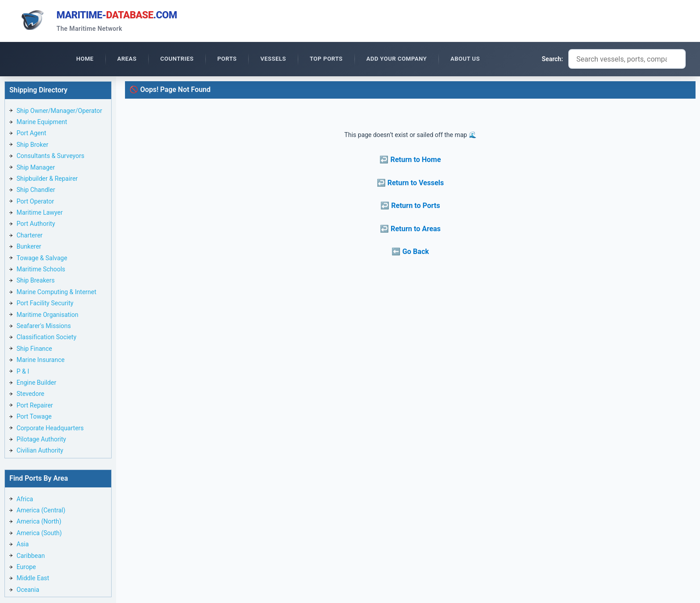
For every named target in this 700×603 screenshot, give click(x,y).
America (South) (39, 534)
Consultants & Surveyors (50, 157)
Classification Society (46, 338)
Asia (23, 545)
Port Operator (35, 203)
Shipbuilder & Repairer (47, 180)
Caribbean (31, 557)
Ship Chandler (36, 191)
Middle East (33, 579)
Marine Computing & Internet (56, 293)
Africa (25, 500)
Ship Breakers (36, 282)
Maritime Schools (41, 270)
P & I (23, 373)
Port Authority (36, 225)
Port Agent (31, 134)
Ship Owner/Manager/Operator (59, 112)
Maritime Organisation (48, 316)
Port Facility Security (45, 304)
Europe (26, 568)
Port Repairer (35, 407)
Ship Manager (36, 169)
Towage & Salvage (42, 259)
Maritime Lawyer (40, 214)
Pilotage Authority (41, 441)
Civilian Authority (40, 452)
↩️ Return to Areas (410, 230)
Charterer (29, 237)
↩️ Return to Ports (410, 207)
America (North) (39, 523)
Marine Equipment (42, 123)
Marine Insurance (41, 361)
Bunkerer (29, 248)
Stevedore (30, 395)
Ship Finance (34, 350)
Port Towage (34, 418)
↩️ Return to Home (410, 161)
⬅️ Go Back (410, 253)
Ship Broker (32, 146)
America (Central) (41, 512)
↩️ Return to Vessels (410, 184)
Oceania (28, 591)
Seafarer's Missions (44, 327)
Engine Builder (36, 384)
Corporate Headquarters (50, 429)
